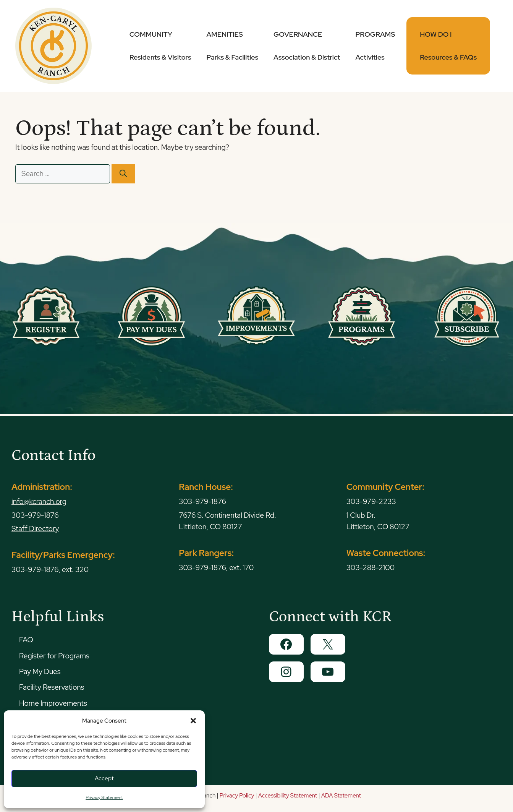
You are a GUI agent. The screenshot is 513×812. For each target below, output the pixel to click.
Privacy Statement (104, 797)
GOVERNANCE (307, 46)
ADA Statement (341, 796)
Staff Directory (35, 529)
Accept (104, 778)
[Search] (123, 174)
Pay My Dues (40, 672)
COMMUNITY (160, 46)
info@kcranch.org (39, 502)
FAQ (26, 640)
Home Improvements (53, 703)
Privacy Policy (237, 796)
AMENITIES (232, 46)
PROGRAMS (375, 46)
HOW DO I (448, 46)
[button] (193, 721)
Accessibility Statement (288, 796)
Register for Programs (54, 656)
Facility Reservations (52, 687)
